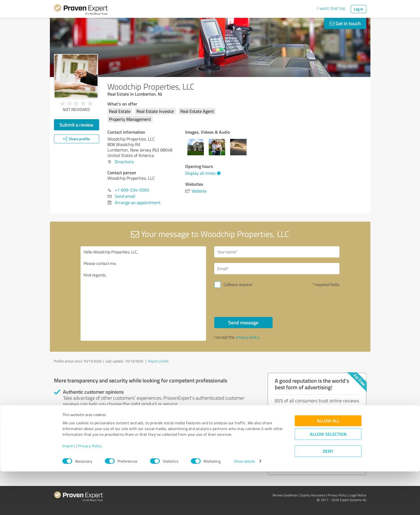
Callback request (238, 284)
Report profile (158, 361)
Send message (243, 322)
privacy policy (247, 337)
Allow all (328, 464)
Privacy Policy (90, 489)
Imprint (69, 489)
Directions (124, 162)
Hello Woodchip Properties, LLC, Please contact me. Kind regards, (143, 294)
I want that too (331, 8)
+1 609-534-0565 (132, 190)
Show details (245, 505)
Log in (358, 9)
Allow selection (328, 478)
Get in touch (345, 23)
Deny (328, 495)
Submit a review (76, 125)
